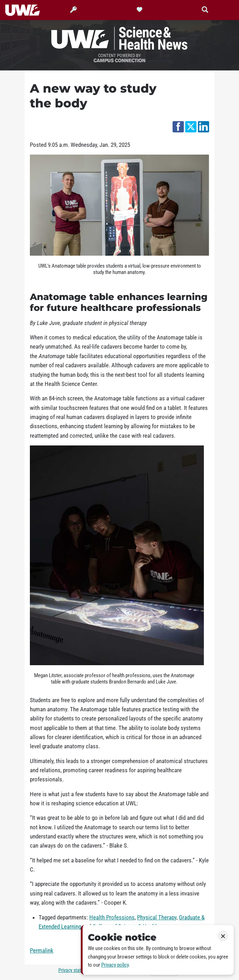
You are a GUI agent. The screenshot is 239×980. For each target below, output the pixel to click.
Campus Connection (119, 61)
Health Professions (112, 917)
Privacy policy (115, 965)
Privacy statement (76, 970)
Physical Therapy (157, 917)
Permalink (42, 950)
